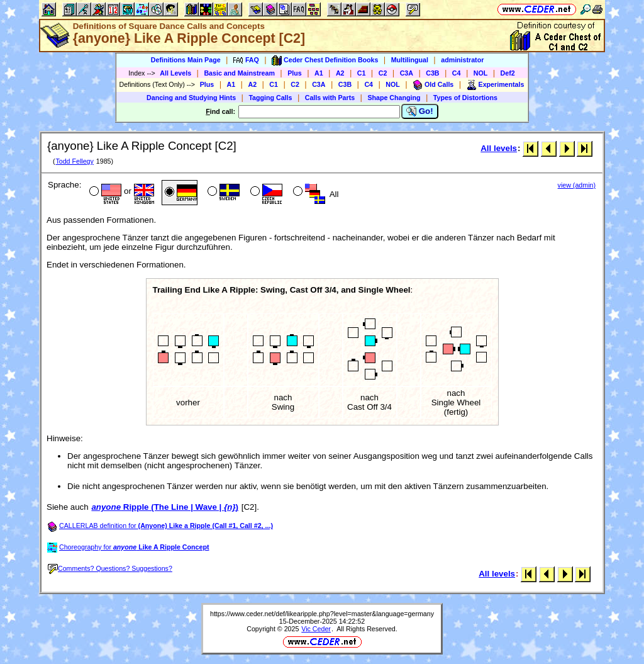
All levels (499, 148)
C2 (383, 73)
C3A (407, 73)
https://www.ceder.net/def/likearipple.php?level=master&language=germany (322, 614)
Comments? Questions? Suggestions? (110, 568)
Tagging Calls (270, 98)
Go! (420, 111)
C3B (432, 73)
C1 (362, 73)
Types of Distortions (465, 98)
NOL (481, 73)
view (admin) (577, 185)
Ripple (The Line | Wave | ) (165, 507)
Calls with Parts (330, 98)
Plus (295, 73)
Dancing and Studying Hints (191, 98)
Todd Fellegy (74, 161)
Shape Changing (394, 98)
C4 (457, 73)
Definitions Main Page (186, 60)
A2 (340, 73)
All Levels (175, 73)
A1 (319, 73)
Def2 (508, 73)
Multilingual (410, 60)
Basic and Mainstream (239, 73)
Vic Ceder (316, 629)
